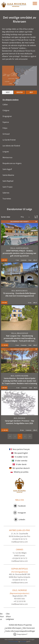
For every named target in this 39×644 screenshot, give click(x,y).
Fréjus (5, 128)
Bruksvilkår (23, 641)
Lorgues (6, 152)
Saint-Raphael (8, 181)
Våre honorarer (29, 628)
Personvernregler (13, 641)
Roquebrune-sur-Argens (12, 163)
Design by (22, 634)
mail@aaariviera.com (20, 542)
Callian (5, 105)
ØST (31, 92)
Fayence (6, 122)
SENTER (19, 92)
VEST (8, 92)
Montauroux (7, 157)
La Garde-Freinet (9, 140)
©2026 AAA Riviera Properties (20, 625)
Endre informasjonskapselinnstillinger (20, 631)
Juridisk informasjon (13, 628)
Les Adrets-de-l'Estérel (11, 146)
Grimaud (6, 134)
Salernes (6, 193)
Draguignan (7, 116)
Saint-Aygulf (7, 169)
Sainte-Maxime (8, 175)
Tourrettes (7, 199)
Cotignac (6, 110)
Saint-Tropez (8, 187)
